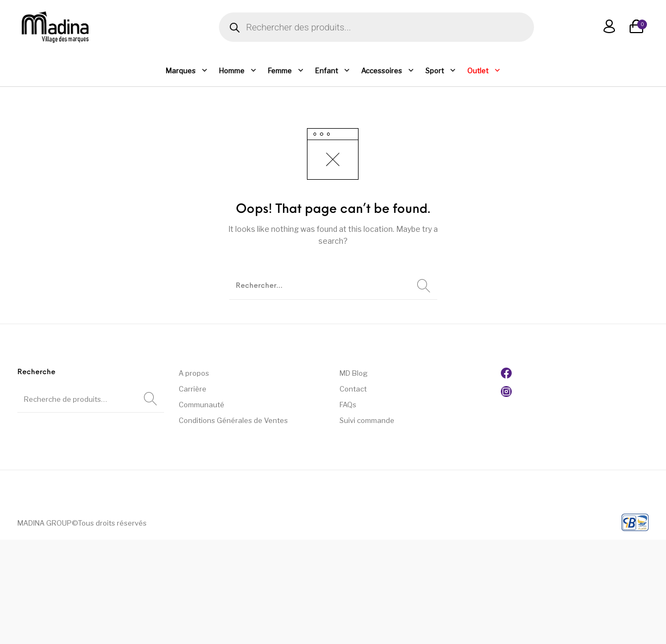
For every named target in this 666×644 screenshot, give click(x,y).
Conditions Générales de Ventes (233, 420)
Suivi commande (367, 420)
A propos (194, 373)
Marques (187, 71)
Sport (441, 71)
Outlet (484, 71)
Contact (353, 389)
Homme (238, 71)
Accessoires (388, 71)
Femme (286, 71)
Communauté (202, 405)
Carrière (193, 389)
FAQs (348, 405)
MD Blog (354, 373)
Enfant (333, 71)
